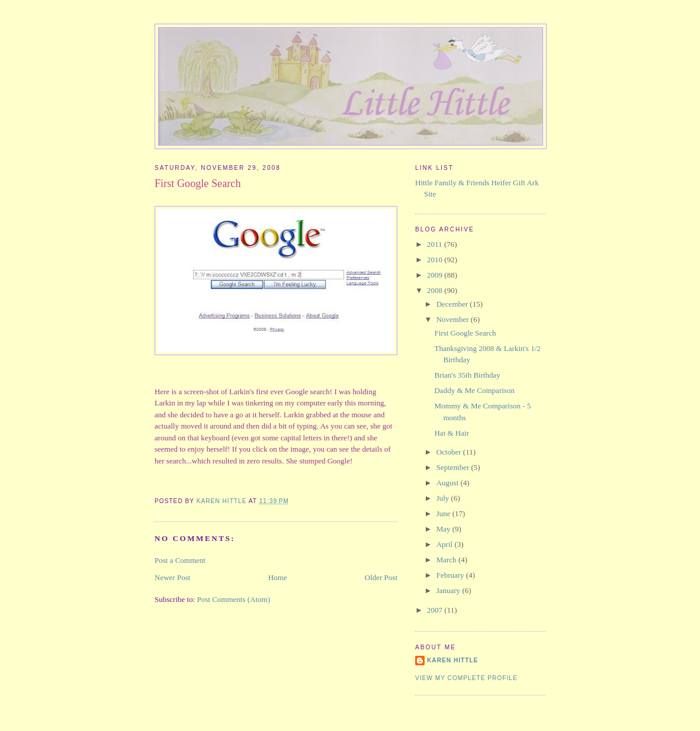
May (444, 529)
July (444, 498)
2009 (436, 275)
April (446, 544)
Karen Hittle (452, 660)
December (453, 304)
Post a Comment (180, 560)
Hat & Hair (451, 433)
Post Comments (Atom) (234, 599)
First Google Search (465, 333)
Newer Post (172, 577)
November (454, 319)
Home (278, 577)
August (449, 483)
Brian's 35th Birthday (467, 375)
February (451, 575)
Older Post (381, 577)
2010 (436, 260)
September (454, 467)
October (450, 452)
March (447, 560)
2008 (436, 290)
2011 (436, 244)
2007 (436, 610)
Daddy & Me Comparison (474, 390)
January (449, 590)
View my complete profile (466, 678)
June (444, 513)
